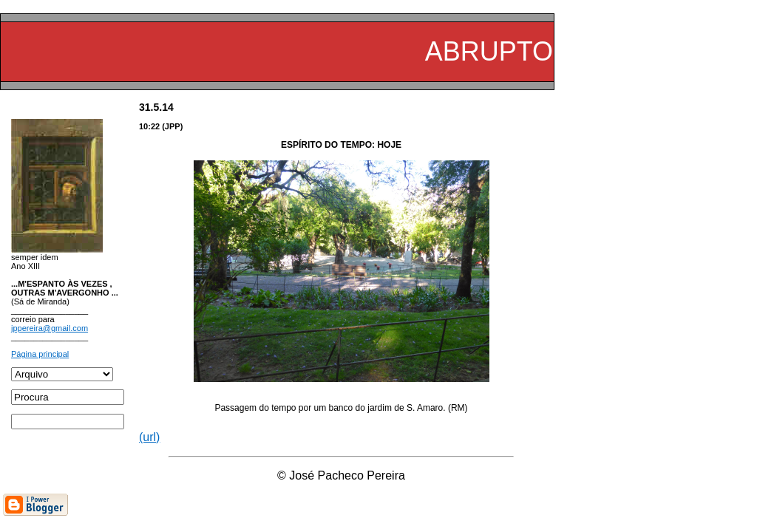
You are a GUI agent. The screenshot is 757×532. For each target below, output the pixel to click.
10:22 (149, 126)
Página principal (40, 354)
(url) (149, 437)
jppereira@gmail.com (50, 328)
